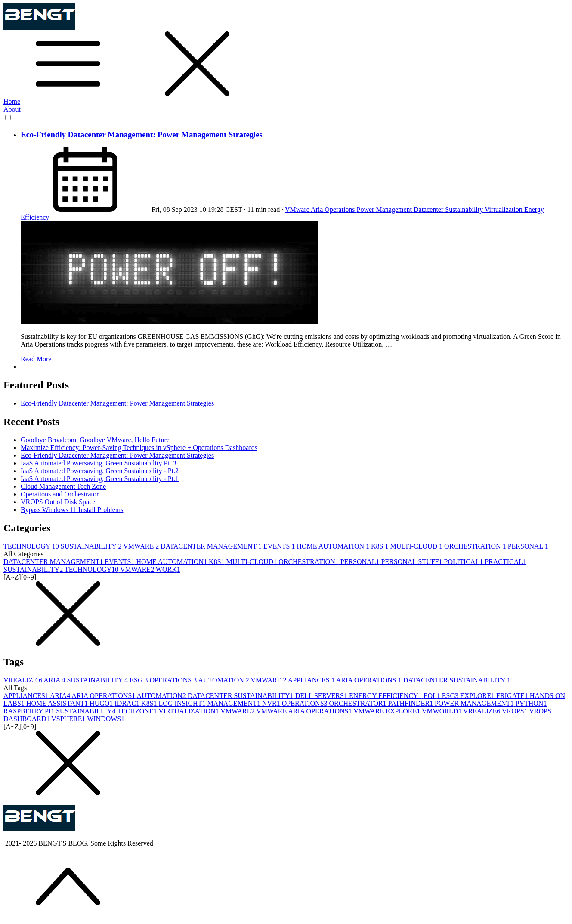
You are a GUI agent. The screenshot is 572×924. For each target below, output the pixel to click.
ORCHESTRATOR (359, 703)
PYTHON (531, 703)
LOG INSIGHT (183, 703)
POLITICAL (465, 562)
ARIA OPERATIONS (370, 680)
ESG (139, 680)
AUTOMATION (224, 680)
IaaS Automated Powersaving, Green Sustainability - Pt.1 (100, 479)
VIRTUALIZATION (189, 711)
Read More (36, 359)
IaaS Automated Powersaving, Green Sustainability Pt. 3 (99, 463)
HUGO (102, 703)
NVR (272, 703)
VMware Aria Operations (321, 209)
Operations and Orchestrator (60, 494)
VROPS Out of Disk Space (58, 502)
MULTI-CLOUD (417, 546)
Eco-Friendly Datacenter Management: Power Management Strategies (142, 135)
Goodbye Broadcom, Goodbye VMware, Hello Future (95, 440)
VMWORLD (442, 711)
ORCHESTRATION (476, 546)
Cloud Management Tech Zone (63, 486)
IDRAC (128, 703)
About (12, 109)
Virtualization (504, 209)
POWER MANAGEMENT (475, 703)
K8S (380, 546)
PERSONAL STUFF (412, 562)
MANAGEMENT (235, 703)
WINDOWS (106, 719)
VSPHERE (69, 719)
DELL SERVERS (322, 696)
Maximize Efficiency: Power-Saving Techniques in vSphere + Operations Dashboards (139, 448)
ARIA (55, 680)
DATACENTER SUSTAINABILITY (457, 680)
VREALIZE (23, 680)
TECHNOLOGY (32, 546)
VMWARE (142, 546)
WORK (168, 569)
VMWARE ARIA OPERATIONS (305, 711)
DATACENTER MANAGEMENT (212, 546)
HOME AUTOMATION (334, 546)
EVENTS (280, 546)
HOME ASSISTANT (58, 703)
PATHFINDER (411, 703)
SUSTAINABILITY (92, 546)
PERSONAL (528, 546)
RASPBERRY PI (30, 711)
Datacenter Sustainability (449, 209)
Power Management (385, 209)
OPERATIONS (174, 680)
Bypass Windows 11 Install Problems (72, 510)
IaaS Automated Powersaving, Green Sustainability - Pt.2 (100, 471)
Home (12, 101)
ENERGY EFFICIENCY (386, 696)
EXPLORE (478, 696)
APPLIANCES (312, 680)
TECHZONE (138, 711)
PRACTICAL (506, 562)
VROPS (515, 711)
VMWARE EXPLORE (388, 711)
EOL (433, 696)
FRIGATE (513, 696)
